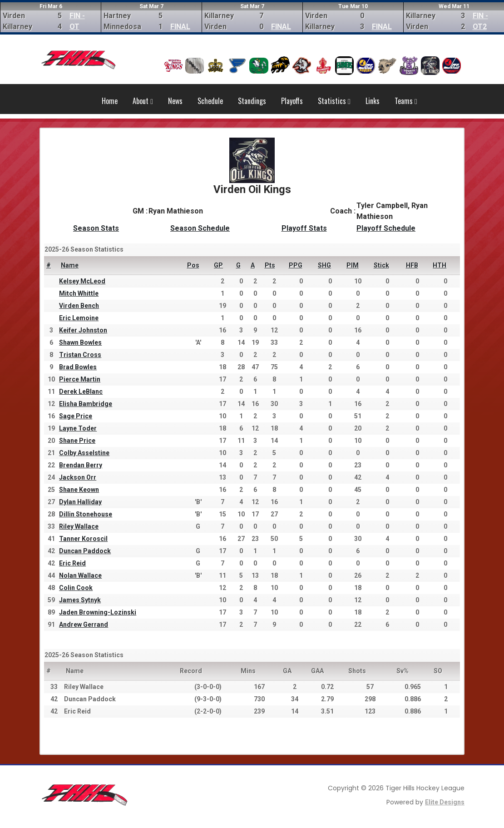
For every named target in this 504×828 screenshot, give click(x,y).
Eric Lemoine (79, 318)
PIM (353, 265)
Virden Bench (79, 306)
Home (110, 101)
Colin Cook (76, 588)
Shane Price (77, 441)
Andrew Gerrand (84, 625)
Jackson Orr (78, 477)
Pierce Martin (80, 379)
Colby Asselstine (84, 453)
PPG (296, 265)
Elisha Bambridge (86, 404)
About (143, 101)
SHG (324, 265)
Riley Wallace (79, 526)
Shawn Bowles (80, 342)
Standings (252, 101)
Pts (270, 265)
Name (70, 265)
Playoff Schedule (386, 228)
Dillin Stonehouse (86, 514)
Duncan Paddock (85, 551)
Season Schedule (200, 228)
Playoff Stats (304, 228)
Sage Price (76, 416)
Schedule (210, 101)
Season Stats (96, 228)
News (175, 101)
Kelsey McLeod (82, 281)
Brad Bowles (78, 367)
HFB (412, 265)
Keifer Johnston (83, 330)
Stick (381, 265)
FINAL (180, 27)
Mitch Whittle (79, 293)
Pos (193, 265)
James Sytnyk (80, 600)
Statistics (334, 101)
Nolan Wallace (80, 575)
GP (218, 265)
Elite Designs (445, 802)
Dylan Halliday (80, 502)
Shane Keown (79, 490)
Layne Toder (78, 428)
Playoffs (292, 101)
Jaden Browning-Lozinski (98, 612)
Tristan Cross (80, 355)
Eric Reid (72, 563)
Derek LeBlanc (81, 392)
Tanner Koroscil (83, 539)
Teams (406, 101)
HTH (440, 265)
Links (373, 101)
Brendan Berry (81, 465)
